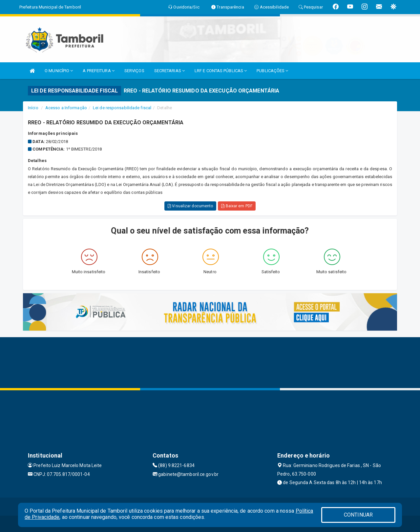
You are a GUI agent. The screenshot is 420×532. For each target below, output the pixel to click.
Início (33, 108)
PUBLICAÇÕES (272, 71)
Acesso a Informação (66, 108)
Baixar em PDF (237, 206)
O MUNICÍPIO (59, 71)
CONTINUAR (358, 515)
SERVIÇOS (134, 71)
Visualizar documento (190, 206)
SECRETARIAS (169, 71)
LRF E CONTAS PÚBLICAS (221, 71)
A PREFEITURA (98, 71)
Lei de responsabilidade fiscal (122, 108)
